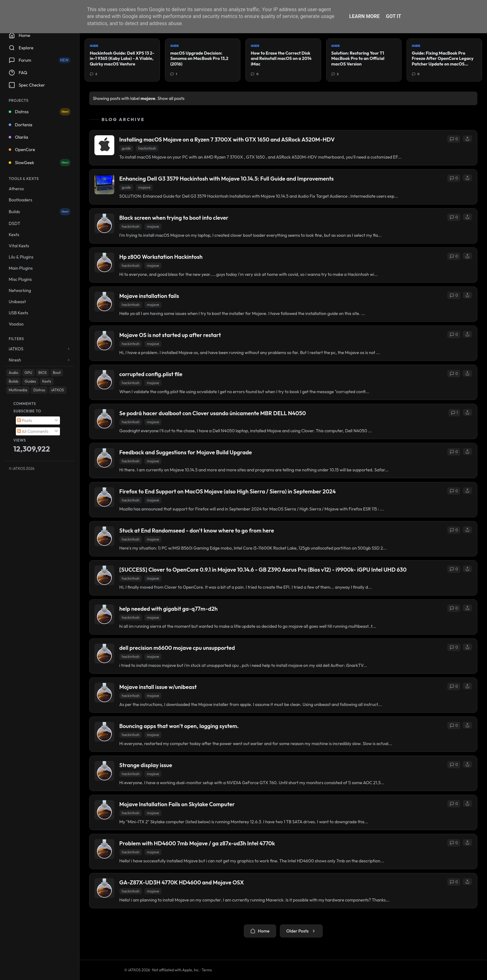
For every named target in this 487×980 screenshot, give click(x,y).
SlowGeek (40, 163)
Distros (40, 112)
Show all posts (171, 98)
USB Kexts (18, 313)
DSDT (14, 223)
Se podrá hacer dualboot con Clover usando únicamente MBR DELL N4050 (213, 413)
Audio (14, 373)
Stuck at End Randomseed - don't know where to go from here (197, 530)
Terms (207, 970)
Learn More (364, 16)
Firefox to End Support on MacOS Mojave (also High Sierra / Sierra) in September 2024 (228, 491)
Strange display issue (146, 765)
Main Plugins (21, 268)
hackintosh (147, 148)
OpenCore (22, 150)
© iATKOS (22, 468)
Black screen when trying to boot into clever (174, 218)
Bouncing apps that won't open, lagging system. (179, 726)
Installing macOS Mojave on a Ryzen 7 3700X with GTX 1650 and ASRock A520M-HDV (227, 139)
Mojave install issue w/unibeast (158, 687)
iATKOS (57, 390)
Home (260, 931)
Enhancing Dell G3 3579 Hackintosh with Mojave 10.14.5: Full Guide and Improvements (226, 179)
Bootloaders (20, 200)
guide (126, 148)
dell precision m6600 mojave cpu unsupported (177, 648)
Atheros (16, 189)
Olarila (18, 137)
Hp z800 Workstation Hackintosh (161, 257)
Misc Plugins (20, 279)
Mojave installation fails (149, 296)
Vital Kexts (19, 246)
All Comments (33, 431)
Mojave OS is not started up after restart (170, 335)
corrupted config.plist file (151, 374)
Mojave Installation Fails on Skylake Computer (177, 804)
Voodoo (16, 324)
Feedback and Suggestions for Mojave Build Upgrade (186, 452)
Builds (40, 212)
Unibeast (17, 302)
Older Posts (301, 931)
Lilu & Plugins (21, 257)
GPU (28, 373)
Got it (393, 16)
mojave (144, 187)
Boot (57, 373)
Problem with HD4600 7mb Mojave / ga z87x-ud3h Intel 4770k (197, 843)
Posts (25, 420)
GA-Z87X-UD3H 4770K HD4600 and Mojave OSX (182, 882)
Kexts (14, 235)
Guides (30, 381)
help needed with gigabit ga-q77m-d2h (168, 609)
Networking (20, 290)
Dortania (20, 125)
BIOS (43, 373)
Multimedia (18, 390)
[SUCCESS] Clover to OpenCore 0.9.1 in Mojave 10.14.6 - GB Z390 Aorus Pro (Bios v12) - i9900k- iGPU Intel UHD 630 (263, 570)
